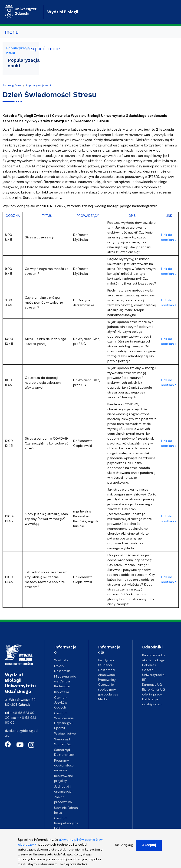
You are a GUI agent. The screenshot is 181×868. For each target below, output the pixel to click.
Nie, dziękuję (124, 848)
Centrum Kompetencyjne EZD (66, 823)
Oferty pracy (152, 694)
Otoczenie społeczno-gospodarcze (108, 689)
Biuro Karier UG (154, 689)
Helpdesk (149, 665)
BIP (144, 680)
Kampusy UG (152, 685)
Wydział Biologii (63, 12)
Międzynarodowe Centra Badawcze (65, 681)
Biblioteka (62, 692)
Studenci (105, 665)
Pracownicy (107, 680)
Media (103, 699)
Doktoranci (107, 670)
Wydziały (61, 660)
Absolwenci (107, 675)
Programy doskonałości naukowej (64, 765)
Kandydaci (106, 660)
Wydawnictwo (65, 733)
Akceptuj (149, 848)
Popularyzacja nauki (39, 85)
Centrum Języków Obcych (61, 702)
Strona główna (12, 85)
